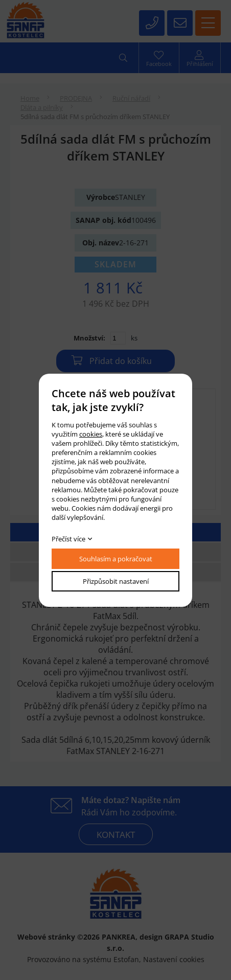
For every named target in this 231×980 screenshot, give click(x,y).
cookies (91, 434)
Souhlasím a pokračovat (116, 559)
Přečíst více (68, 539)
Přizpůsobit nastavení (116, 581)
